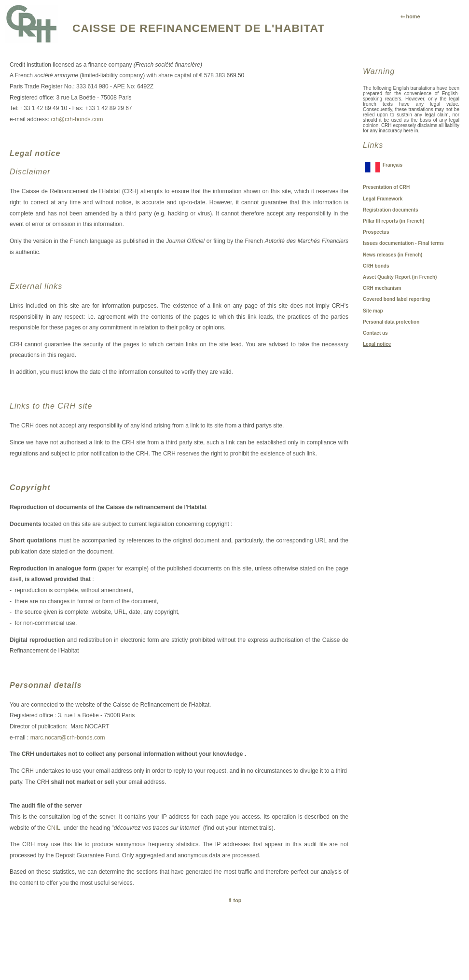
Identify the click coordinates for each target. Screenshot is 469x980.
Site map (373, 311)
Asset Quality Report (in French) (400, 277)
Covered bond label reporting (396, 299)
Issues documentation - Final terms (403, 243)
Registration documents (390, 210)
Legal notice (377, 344)
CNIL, (54, 828)
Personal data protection (391, 322)
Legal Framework (383, 199)
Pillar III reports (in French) (393, 221)
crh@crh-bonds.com (77, 119)
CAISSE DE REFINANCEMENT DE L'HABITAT (199, 28)
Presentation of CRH (386, 187)
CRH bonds (376, 266)
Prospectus (376, 232)
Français (393, 165)
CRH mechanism (382, 288)
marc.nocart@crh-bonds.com (68, 738)
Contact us (375, 333)
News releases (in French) (393, 255)
